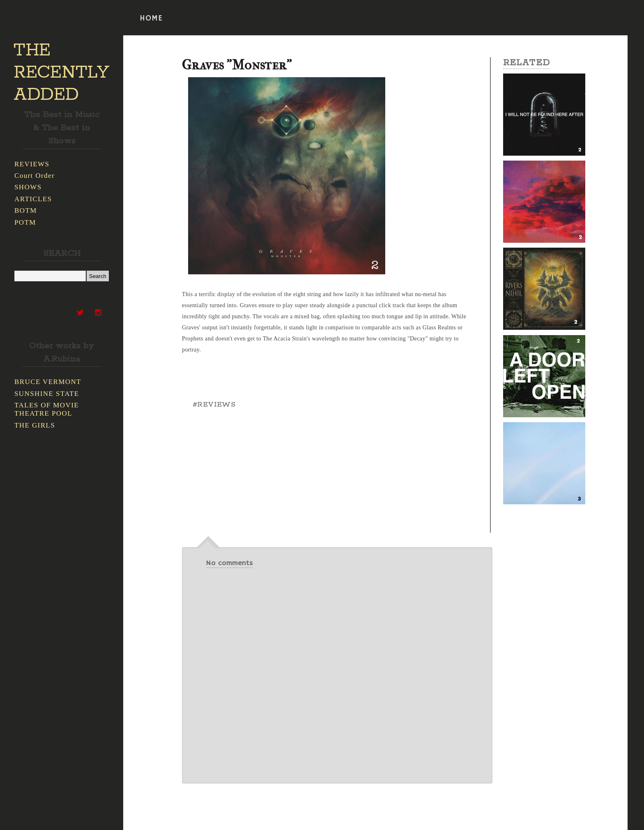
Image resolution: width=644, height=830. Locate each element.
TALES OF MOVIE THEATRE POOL (47, 409)
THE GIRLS (35, 425)
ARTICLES (33, 199)
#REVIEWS (214, 405)
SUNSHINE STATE (47, 394)
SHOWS (28, 187)
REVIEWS (32, 164)
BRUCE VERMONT (48, 382)
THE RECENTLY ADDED (61, 73)
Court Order (34, 176)
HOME (151, 18)
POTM (25, 222)
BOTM (26, 210)
